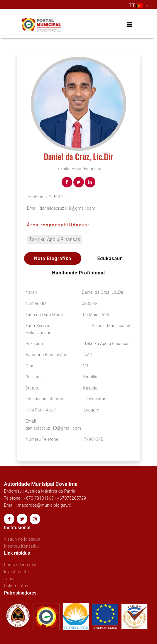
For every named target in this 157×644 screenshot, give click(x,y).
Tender (10, 579)
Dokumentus (16, 586)
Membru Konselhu (21, 546)
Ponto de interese (21, 565)
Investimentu (16, 572)
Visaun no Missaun (22, 539)
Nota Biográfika (53, 258)
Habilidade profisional (78, 273)
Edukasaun (110, 258)
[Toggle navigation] (130, 25)
